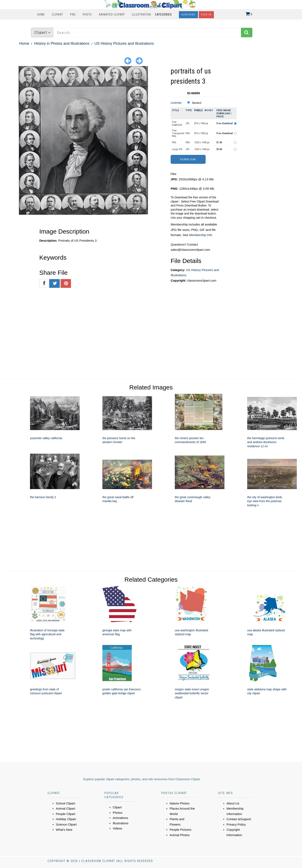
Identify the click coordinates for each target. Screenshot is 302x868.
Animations (120, 818)
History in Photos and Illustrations (62, 43)
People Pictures (180, 830)
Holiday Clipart (66, 819)
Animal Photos (180, 835)
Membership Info (201, 235)
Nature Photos (180, 803)
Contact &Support (239, 819)
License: (176, 103)
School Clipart (65, 803)
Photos (118, 813)
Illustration (141, 14)
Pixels (198, 110)
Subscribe (188, 15)
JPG (188, 123)
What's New (64, 830)
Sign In (206, 15)
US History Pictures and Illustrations (124, 43)
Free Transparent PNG (178, 133)
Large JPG (177, 149)
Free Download (177, 123)
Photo (87, 14)
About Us (233, 803)
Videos (117, 828)
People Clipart (66, 814)
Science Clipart (66, 824)
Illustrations (121, 823)
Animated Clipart (112, 14)
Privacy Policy (236, 824)
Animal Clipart (65, 808)
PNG (73, 14)
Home (41, 14)
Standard (197, 103)
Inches (209, 110)
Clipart (58, 14)
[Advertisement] (273, 128)
